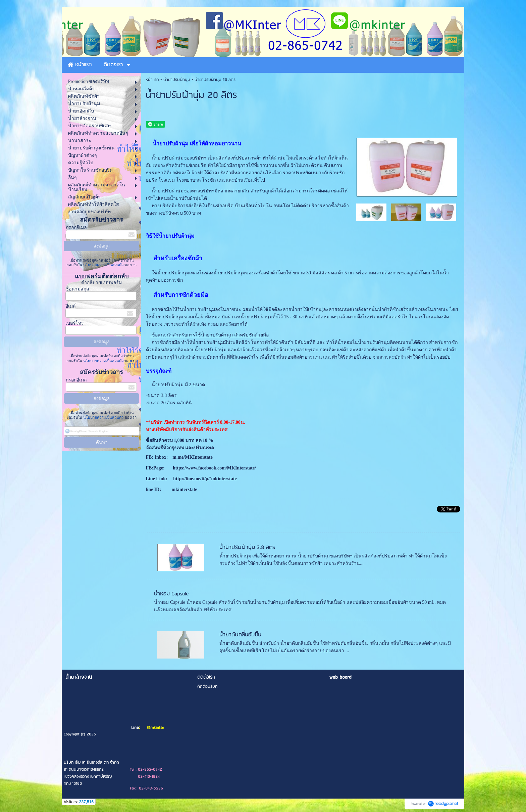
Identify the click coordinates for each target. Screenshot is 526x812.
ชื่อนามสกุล (77, 289)
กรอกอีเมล (76, 228)
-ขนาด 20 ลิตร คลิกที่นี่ (169, 403)
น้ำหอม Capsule (171, 594)
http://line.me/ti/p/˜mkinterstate (205, 479)
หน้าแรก (152, 80)
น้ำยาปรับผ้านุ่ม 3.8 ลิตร (247, 548)
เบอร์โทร (75, 323)
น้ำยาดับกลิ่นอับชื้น (240, 635)
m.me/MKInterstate (192, 457)
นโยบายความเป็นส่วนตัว (103, 265)
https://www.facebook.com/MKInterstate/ (214, 468)
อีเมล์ (71, 306)
